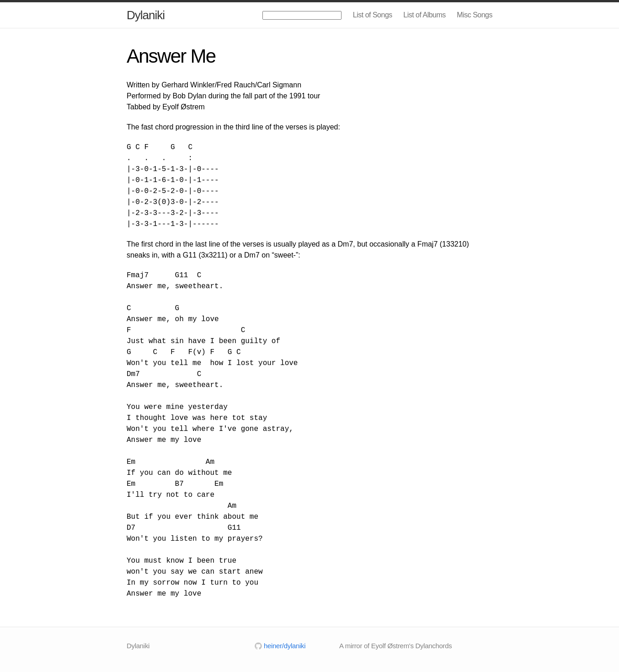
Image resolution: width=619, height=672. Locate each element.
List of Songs (373, 15)
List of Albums (424, 15)
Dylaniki (146, 15)
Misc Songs (475, 15)
